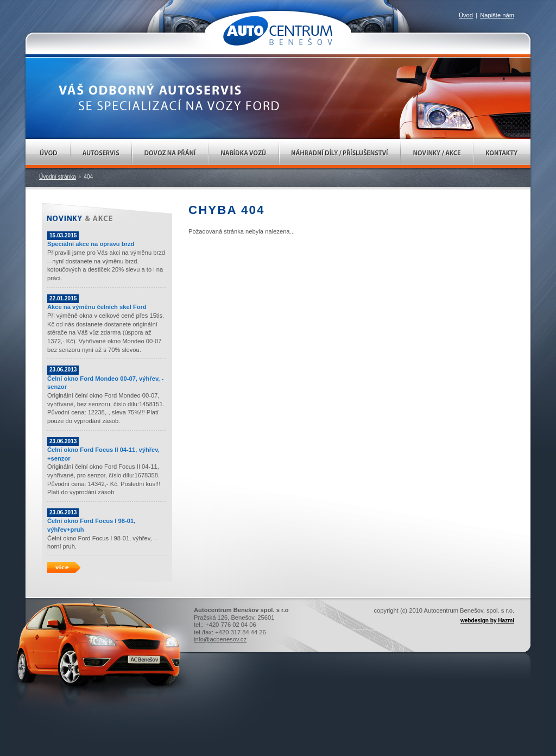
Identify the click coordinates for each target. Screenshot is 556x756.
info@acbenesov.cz (220, 639)
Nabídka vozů (244, 153)
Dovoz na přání (170, 153)
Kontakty (502, 153)
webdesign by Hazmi (487, 620)
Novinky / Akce (437, 153)
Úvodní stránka (58, 177)
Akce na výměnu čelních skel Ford (97, 307)
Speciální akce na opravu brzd (91, 244)
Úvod (48, 153)
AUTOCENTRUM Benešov (278, 31)
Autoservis (101, 153)
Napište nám (497, 15)
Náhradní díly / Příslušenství (340, 153)
